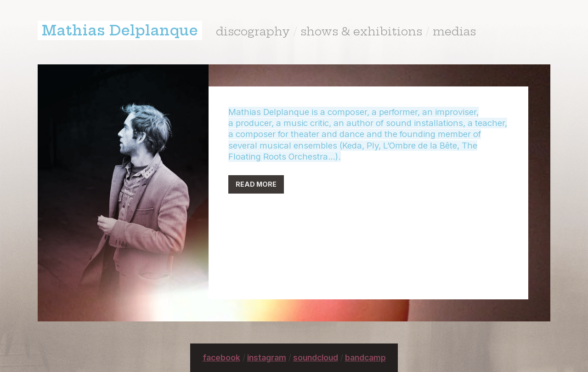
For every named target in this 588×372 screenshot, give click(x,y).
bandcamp (365, 358)
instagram (267, 358)
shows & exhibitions (361, 31)
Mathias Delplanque (120, 30)
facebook (221, 358)
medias (454, 31)
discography (253, 31)
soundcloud (316, 358)
